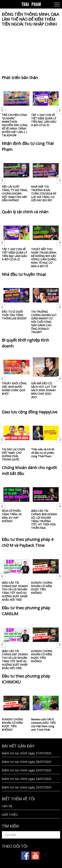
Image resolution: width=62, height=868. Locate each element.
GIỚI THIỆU (10, 815)
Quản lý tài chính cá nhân (25, 212)
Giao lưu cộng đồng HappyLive (30, 412)
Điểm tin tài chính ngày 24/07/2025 (27, 779)
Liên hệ (7, 806)
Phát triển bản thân (20, 78)
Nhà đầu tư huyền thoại (24, 274)
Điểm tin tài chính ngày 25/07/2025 (27, 770)
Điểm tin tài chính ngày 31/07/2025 (27, 753)
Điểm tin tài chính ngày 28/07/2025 (27, 762)
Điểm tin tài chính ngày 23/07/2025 (27, 787)
